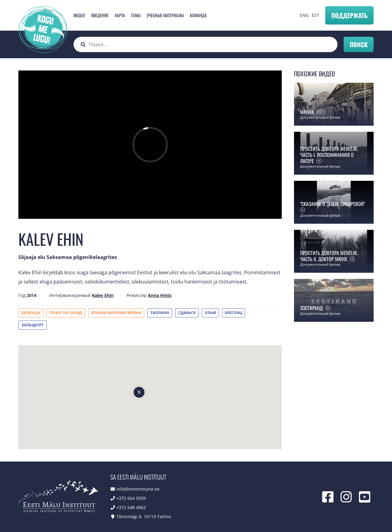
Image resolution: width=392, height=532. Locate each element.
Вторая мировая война (116, 313)
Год (22, 295)
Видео (79, 15)
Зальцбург (33, 325)
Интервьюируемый (70, 295)
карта (120, 15)
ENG (304, 15)
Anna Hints (160, 295)
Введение (100, 15)
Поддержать (349, 15)
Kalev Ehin (103, 295)
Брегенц (234, 313)
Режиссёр (137, 295)
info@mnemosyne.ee (138, 489)
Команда (198, 15)
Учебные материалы (165, 15)
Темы (136, 15)
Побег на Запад (66, 313)
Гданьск (187, 313)
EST (315, 15)
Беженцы (31, 313)
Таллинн (160, 313)
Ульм (210, 313)
